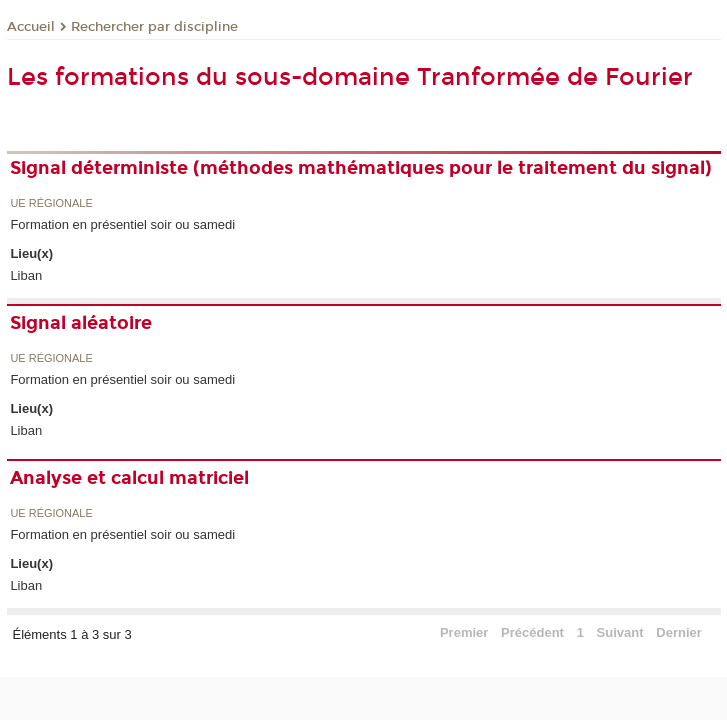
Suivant (620, 632)
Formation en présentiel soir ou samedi (122, 224)
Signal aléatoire (81, 323)
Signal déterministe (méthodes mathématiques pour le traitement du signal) (361, 168)
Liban (26, 275)
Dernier (679, 632)
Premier (464, 632)
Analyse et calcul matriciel (129, 478)
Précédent (532, 632)
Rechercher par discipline (154, 27)
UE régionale (51, 203)
